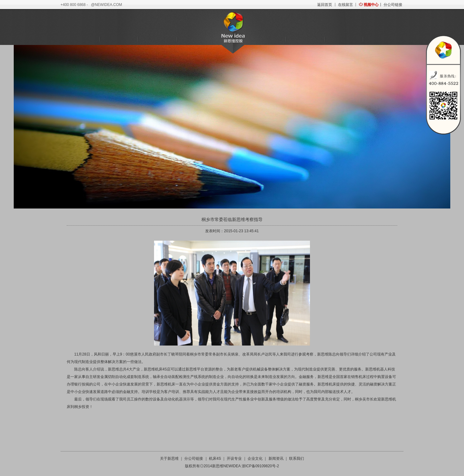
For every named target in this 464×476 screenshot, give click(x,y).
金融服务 (196, 39)
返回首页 (325, 5)
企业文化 (305, 39)
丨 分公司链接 (390, 5)
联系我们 (383, 39)
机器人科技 (157, 39)
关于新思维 (80, 39)
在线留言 (346, 5)
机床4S (119, 39)
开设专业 (234, 459)
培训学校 (267, 39)
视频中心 (371, 5)
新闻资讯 (344, 39)
